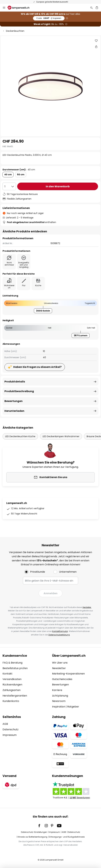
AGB (5, 724)
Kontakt (7, 674)
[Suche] (92, 8)
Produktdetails (15, 382)
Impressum (10, 735)
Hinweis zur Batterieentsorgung (33, 837)
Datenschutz (10, 729)
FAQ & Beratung (12, 663)
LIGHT (49, 18)
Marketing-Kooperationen (68, 674)
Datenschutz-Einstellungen (34, 832)
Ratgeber (73, 707)
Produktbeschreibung (19, 391)
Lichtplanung (60, 696)
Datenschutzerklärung (59, 635)
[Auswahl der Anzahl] (9, 186)
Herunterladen (14, 411)
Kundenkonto (11, 701)
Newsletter (59, 668)
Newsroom (59, 701)
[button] (96, 41)
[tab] (26, 681)
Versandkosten (12, 679)
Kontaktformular (60, 631)
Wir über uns (60, 663)
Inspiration (59, 707)
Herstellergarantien (15, 696)
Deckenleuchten (15, 31)
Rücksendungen (12, 685)
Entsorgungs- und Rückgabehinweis (67, 837)
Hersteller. (87, 607)
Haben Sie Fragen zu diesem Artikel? (37, 367)
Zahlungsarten (12, 690)
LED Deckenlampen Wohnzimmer (61, 436)
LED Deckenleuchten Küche (20, 436)
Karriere (57, 690)
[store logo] (20, 8)
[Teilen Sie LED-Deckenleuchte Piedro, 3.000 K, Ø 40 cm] (96, 47)
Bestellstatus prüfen (15, 668)
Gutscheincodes (62, 679)
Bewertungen (13, 401)
